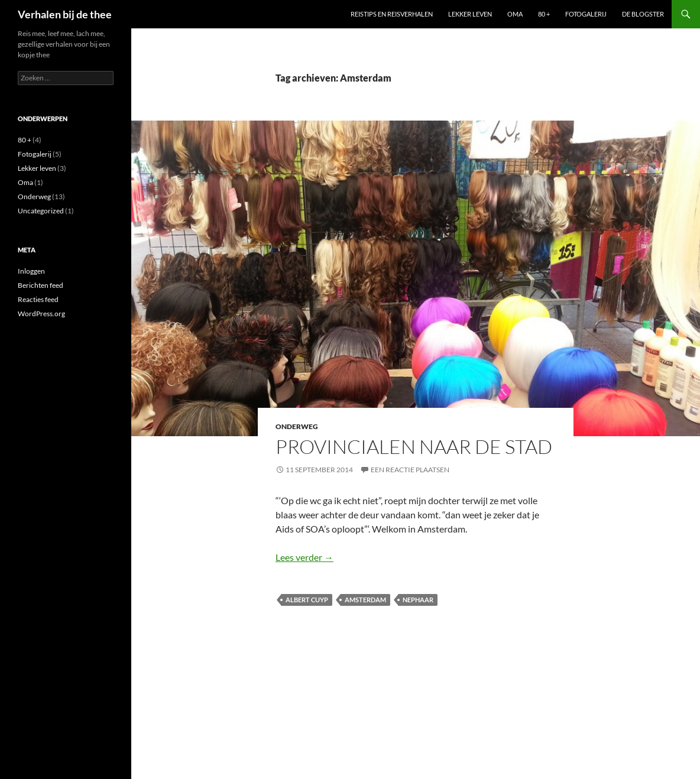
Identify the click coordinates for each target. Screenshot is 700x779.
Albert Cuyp (307, 600)
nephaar (418, 600)
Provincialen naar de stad (414, 447)
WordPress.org (41, 314)
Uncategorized (41, 211)
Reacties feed (38, 299)
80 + (544, 14)
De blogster (643, 14)
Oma (515, 14)
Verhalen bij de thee (65, 14)
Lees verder (304, 557)
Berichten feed (40, 285)
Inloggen (31, 271)
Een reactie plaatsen (410, 470)
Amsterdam (365, 600)
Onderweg (297, 426)
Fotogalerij (586, 14)
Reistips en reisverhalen (392, 14)
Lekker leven (470, 14)
